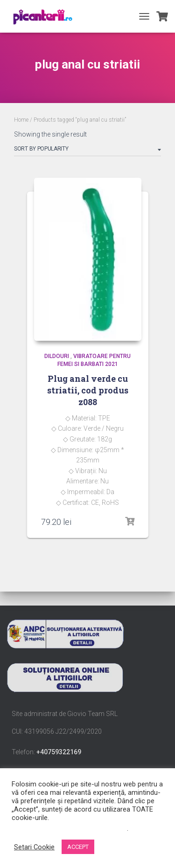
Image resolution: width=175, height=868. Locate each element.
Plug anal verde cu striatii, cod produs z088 (88, 390)
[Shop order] (87, 151)
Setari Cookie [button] (34, 847)
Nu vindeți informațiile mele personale (69, 828)
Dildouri (57, 356)
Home (21, 120)
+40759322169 (59, 752)
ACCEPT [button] (78, 847)
